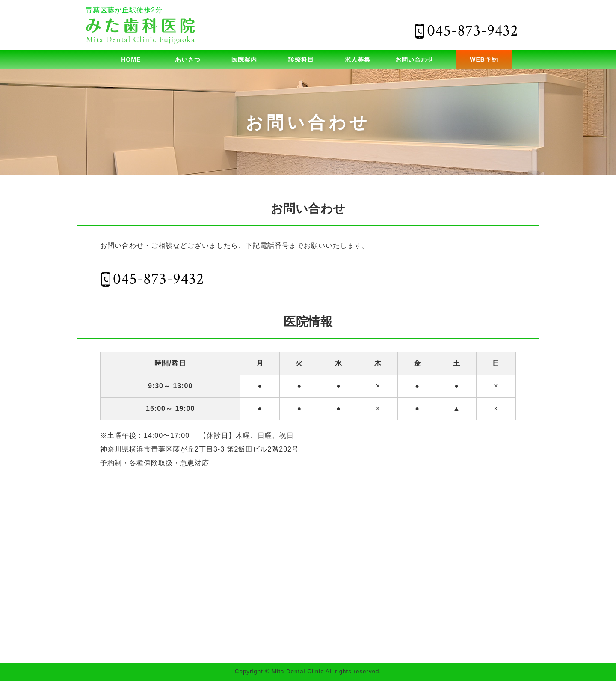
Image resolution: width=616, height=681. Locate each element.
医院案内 (244, 59)
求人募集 (358, 59)
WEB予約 (484, 59)
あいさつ (188, 59)
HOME (131, 59)
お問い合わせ (415, 59)
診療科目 (301, 59)
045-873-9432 (158, 279)
